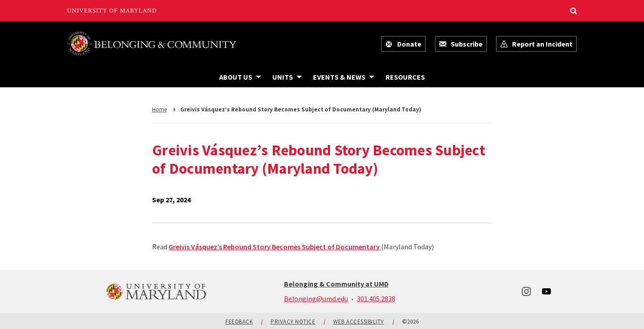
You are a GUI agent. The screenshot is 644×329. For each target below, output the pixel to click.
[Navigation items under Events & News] (344, 77)
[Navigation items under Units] (287, 77)
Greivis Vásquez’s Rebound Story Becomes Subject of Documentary (275, 247)
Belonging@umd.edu (316, 299)
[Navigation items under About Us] (240, 77)
